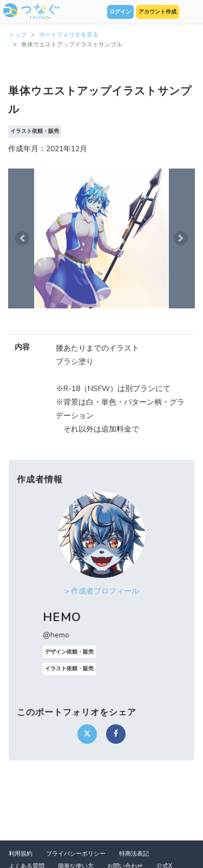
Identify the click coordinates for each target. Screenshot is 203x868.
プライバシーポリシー (76, 854)
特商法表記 (134, 854)
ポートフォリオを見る (69, 35)
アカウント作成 (158, 12)
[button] (22, 238)
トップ (18, 35)
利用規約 (21, 854)
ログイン (120, 12)
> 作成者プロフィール (102, 591)
